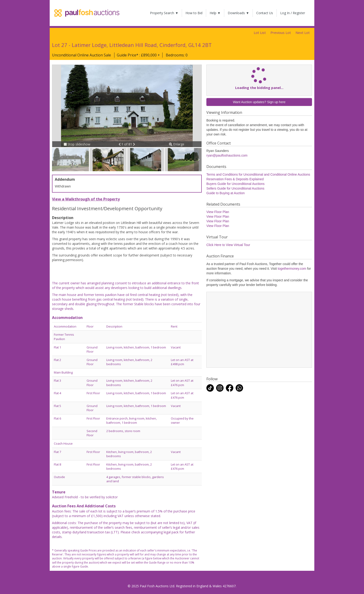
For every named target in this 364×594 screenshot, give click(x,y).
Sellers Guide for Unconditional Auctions (235, 188)
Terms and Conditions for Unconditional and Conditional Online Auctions (258, 174)
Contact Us (265, 13)
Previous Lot (281, 33)
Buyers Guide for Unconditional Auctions (236, 184)
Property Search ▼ (164, 13)
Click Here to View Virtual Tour (228, 245)
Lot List (260, 33)
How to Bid (194, 13)
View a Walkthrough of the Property (86, 199)
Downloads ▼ (238, 13)
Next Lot (303, 33)
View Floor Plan (218, 212)
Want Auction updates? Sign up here (259, 102)
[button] (120, 144)
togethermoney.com (292, 269)
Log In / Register (293, 13)
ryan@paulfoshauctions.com (227, 155)
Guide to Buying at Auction (226, 193)
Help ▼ (215, 13)
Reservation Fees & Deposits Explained (235, 179)
